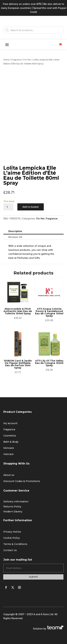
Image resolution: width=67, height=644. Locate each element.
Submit (33, 577)
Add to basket (31, 207)
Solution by (48, 629)
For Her (27, 60)
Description (15, 231)
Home (6, 60)
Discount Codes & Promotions (22, 481)
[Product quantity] (8, 207)
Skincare (9, 448)
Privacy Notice (12, 532)
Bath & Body (11, 442)
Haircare (8, 454)
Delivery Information (16, 502)
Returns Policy (12, 507)
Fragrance (16, 60)
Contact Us (10, 550)
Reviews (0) (15, 237)
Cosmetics (10, 436)
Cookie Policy (12, 538)
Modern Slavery (13, 512)
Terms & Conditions (15, 544)
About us (9, 475)
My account (10, 423)
